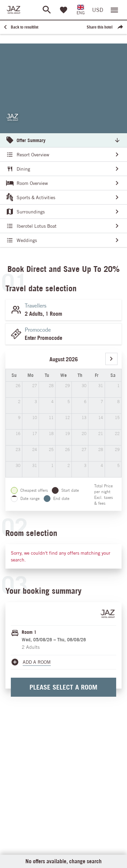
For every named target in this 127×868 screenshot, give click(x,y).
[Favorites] (64, 10)
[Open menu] (114, 10)
